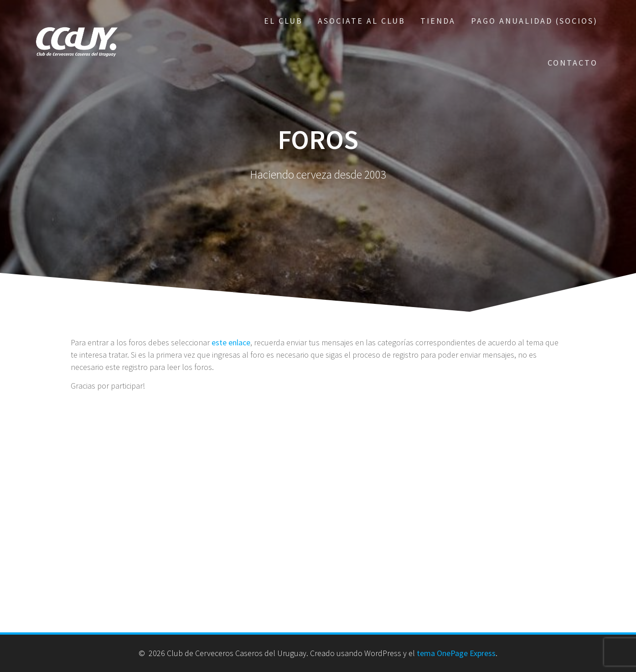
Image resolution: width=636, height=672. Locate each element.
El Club (283, 21)
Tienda (438, 21)
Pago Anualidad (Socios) (534, 21)
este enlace (231, 342)
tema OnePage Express (456, 653)
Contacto (573, 63)
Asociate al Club (362, 21)
